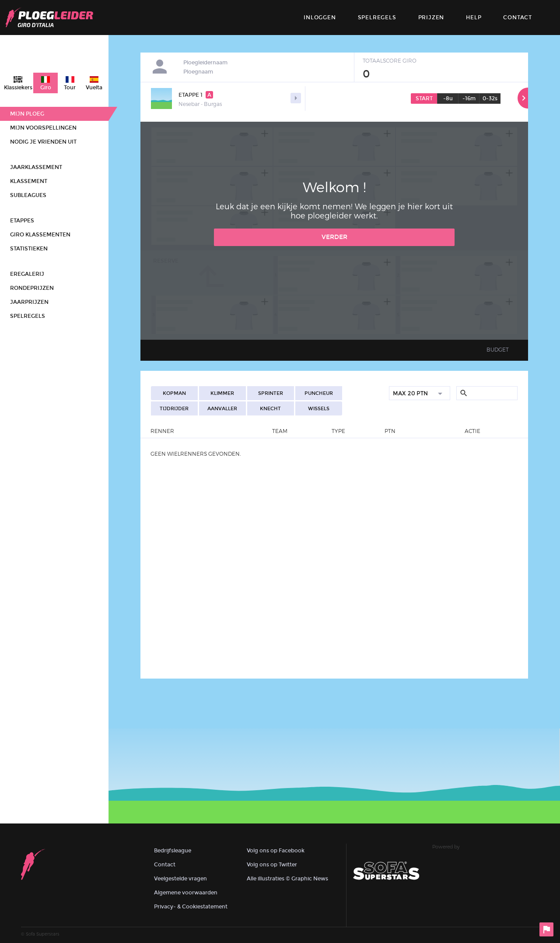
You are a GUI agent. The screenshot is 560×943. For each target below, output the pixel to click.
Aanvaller (222, 409)
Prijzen (431, 18)
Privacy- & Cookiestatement (191, 907)
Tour (70, 88)
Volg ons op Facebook (276, 851)
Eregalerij (27, 274)
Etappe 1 (196, 95)
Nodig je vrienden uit (43, 142)
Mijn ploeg (27, 114)
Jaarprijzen (29, 302)
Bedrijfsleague (173, 851)
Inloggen (320, 18)
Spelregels (377, 18)
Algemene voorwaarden (186, 893)
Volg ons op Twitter (272, 865)
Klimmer (222, 393)
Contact (165, 865)
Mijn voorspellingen (43, 128)
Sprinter (271, 393)
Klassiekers (18, 88)
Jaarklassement (36, 167)
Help (474, 18)
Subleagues (28, 195)
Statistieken (29, 249)
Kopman (174, 393)
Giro (46, 88)
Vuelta (94, 88)
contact (518, 18)
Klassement (29, 181)
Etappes (22, 221)
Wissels (319, 409)
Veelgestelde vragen (180, 879)
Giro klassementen (40, 235)
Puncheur (319, 393)
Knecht (270, 409)
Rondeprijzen (32, 288)
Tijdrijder (174, 409)
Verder (334, 237)
